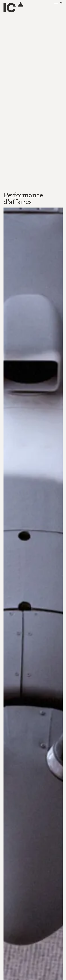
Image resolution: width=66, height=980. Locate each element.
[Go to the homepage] (13, 7)
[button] (56, 3)
